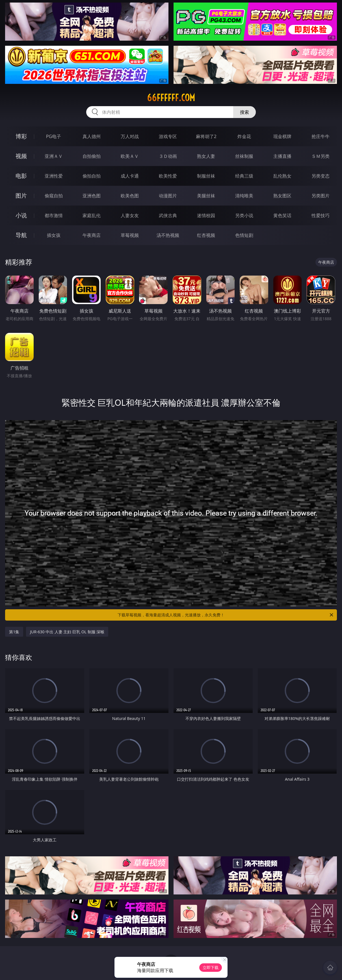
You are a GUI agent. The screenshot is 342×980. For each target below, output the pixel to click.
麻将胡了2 (206, 136)
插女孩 (54, 235)
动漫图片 (168, 196)
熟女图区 (282, 196)
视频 (21, 156)
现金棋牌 (282, 136)
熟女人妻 (206, 156)
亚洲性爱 (54, 176)
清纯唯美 (244, 196)
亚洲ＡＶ (54, 156)
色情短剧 (244, 235)
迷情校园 (206, 215)
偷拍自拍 (92, 176)
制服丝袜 (206, 176)
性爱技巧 (321, 215)
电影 (21, 176)
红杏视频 (206, 235)
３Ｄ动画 (168, 156)
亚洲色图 (92, 196)
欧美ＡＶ (130, 156)
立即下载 (211, 967)
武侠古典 (168, 215)
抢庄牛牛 (321, 136)
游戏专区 (168, 136)
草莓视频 (130, 235)
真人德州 (92, 136)
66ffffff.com (171, 98)
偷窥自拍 (54, 196)
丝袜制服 (244, 156)
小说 (21, 215)
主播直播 (282, 156)
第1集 (14, 632)
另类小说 (244, 215)
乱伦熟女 (282, 176)
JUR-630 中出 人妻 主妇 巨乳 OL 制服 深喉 (67, 632)
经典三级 (244, 176)
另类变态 (321, 176)
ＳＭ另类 (321, 156)
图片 (21, 196)
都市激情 (54, 215)
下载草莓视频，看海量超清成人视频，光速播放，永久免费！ (226, 615)
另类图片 (321, 196)
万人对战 (130, 136)
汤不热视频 (168, 235)
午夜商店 (92, 235)
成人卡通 (130, 176)
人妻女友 (130, 215)
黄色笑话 (282, 215)
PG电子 (54, 136)
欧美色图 (130, 196)
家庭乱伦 (92, 215)
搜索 (244, 112)
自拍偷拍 (92, 156)
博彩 (21, 136)
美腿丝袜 (206, 196)
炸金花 (244, 136)
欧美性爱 (168, 176)
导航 (21, 235)
